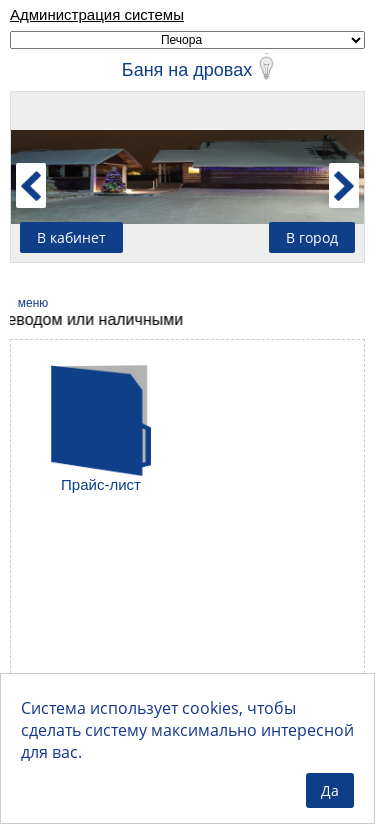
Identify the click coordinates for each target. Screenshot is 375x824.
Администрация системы (97, 14)
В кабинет (71, 237)
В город (312, 237)
